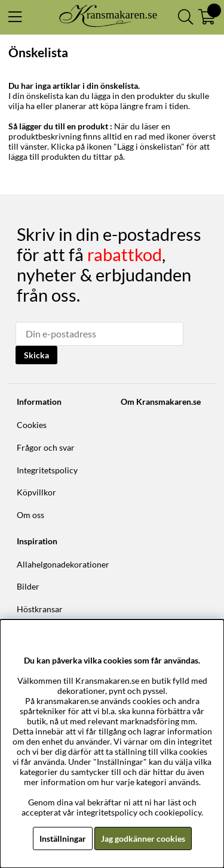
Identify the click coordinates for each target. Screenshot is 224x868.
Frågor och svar (46, 447)
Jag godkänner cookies (143, 838)
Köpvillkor (36, 492)
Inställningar (63, 838)
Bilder (28, 586)
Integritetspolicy (47, 470)
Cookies (32, 425)
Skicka (36, 355)
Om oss (30, 515)
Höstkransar (40, 609)
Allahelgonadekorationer (63, 564)
